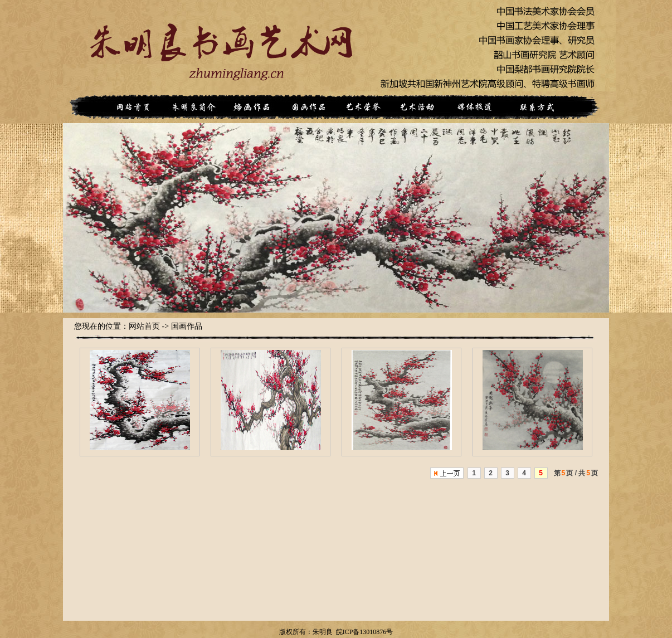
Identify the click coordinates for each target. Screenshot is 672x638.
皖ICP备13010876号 (365, 632)
